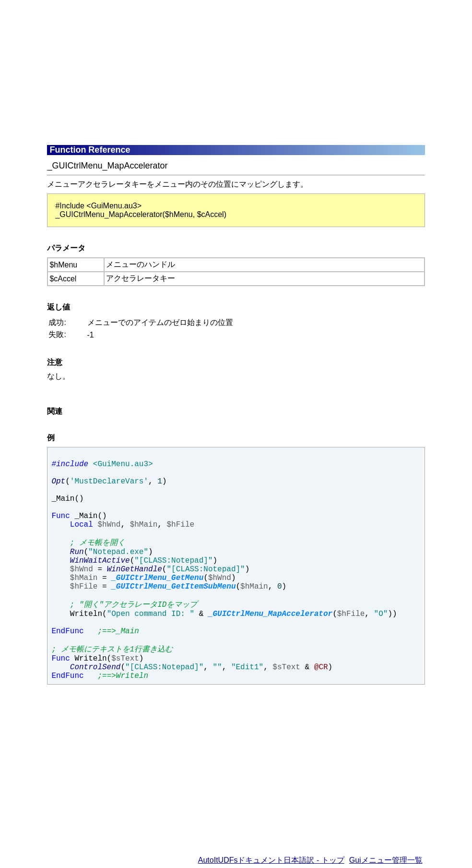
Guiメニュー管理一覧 (386, 860)
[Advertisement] (259, 72)
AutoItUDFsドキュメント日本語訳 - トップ (271, 860)
